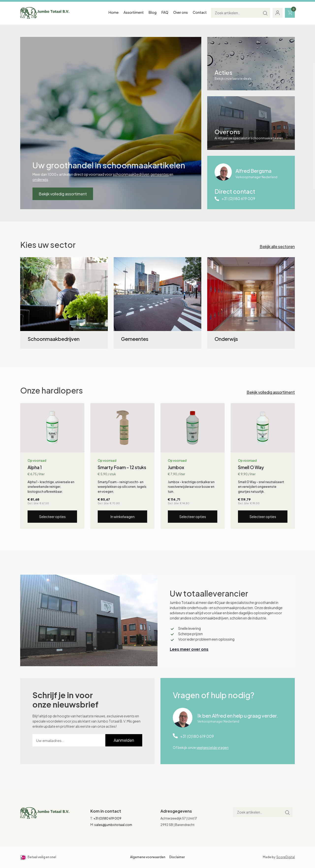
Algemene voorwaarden (148, 857)
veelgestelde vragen (213, 747)
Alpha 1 (35, 467)
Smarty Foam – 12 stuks (122, 467)
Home (114, 12)
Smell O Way (251, 467)
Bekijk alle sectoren (277, 246)
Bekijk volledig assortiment (63, 194)
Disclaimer (177, 857)
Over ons (181, 12)
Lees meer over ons (189, 649)
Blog (153, 12)
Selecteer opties (52, 517)
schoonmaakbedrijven (131, 174)
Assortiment (134, 12)
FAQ (165, 12)
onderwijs (40, 179)
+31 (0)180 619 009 (238, 198)
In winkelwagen (123, 517)
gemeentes (160, 174)
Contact (200, 12)
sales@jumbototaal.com (113, 825)
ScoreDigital (286, 857)
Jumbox (176, 467)
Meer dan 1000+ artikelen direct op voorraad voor (73, 174)
